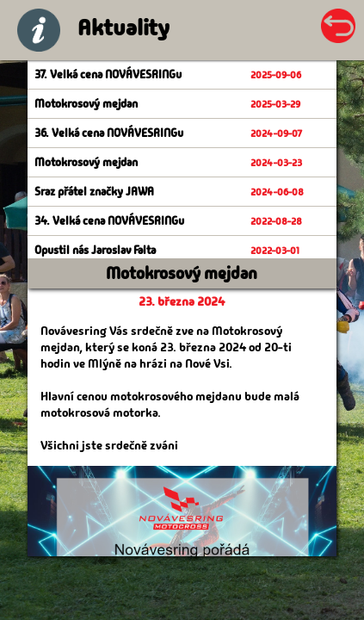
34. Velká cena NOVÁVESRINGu (109, 221)
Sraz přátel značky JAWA (94, 192)
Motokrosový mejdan (86, 104)
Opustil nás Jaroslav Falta (95, 250)
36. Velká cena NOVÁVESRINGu (109, 133)
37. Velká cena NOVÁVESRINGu (108, 74)
